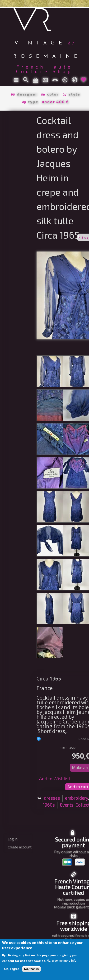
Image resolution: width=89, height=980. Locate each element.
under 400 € (55, 102)
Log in (12, 839)
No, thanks (31, 969)
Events (67, 805)
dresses (52, 798)
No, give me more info (61, 961)
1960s (49, 805)
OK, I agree (12, 969)
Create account (20, 847)
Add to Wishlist (55, 779)
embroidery (77, 798)
